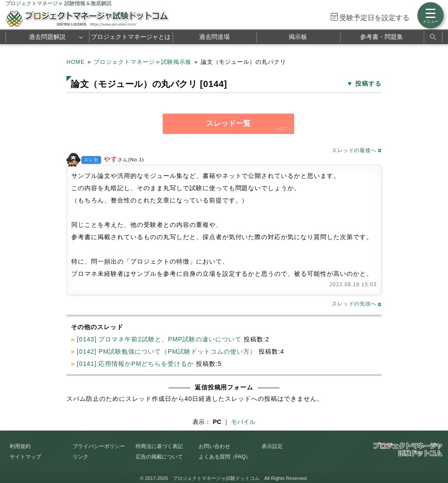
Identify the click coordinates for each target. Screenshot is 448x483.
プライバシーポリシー (99, 446)
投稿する (368, 83)
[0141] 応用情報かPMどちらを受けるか (135, 364)
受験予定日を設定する (374, 18)
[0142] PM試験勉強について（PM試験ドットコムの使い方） (167, 351)
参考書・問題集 (381, 37)
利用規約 (20, 446)
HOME (76, 62)
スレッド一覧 (228, 123)
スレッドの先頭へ (357, 304)
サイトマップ (25, 457)
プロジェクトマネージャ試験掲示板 (143, 62)
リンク (80, 457)
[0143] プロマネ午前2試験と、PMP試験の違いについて (159, 339)
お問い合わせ (214, 446)
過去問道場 (214, 37)
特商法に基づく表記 (159, 446)
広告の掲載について (159, 457)
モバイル (243, 422)
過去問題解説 (47, 37)
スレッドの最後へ (357, 150)
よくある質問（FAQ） (225, 457)
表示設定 (272, 446)
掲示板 (298, 37)
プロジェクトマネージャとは (131, 37)
